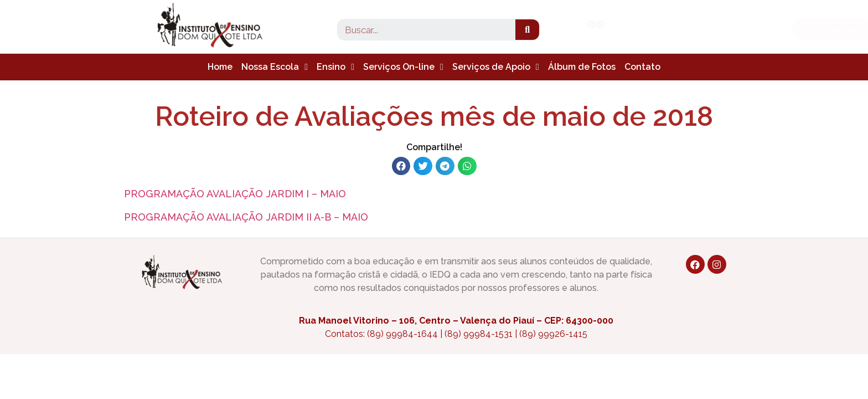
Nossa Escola (275, 67)
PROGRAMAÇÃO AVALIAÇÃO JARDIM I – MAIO (235, 194)
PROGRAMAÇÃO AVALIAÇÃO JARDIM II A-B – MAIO (246, 217)
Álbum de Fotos (582, 67)
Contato (642, 67)
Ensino (335, 67)
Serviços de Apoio (496, 67)
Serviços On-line (403, 67)
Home (220, 67)
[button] (736, 30)
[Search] (527, 30)
